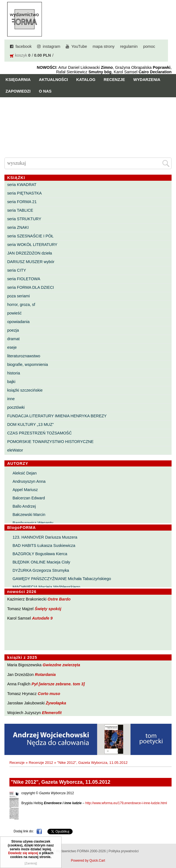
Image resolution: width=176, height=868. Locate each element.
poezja (13, 330)
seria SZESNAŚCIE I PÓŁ (30, 236)
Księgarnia (18, 80)
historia (14, 373)
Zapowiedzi (18, 91)
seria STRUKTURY (24, 219)
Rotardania (45, 675)
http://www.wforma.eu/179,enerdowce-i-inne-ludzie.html (126, 803)
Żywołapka (56, 703)
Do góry (169, 848)
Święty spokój (48, 609)
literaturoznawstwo (24, 356)
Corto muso (49, 694)
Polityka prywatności (123, 851)
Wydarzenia (147, 80)
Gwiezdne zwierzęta (61, 665)
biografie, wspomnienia (28, 364)
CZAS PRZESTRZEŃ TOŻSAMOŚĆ (39, 433)
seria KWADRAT (22, 185)
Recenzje (114, 80)
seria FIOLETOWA (24, 279)
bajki (11, 382)
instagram (51, 46)
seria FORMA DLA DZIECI (31, 287)
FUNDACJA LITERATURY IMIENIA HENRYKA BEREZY (57, 416)
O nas (45, 91)
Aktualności (53, 80)
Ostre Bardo (59, 599)
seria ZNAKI (18, 227)
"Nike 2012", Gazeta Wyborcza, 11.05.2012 (92, 763)
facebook (24, 46)
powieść (14, 313)
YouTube (79, 46)
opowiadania (18, 322)
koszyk (21, 55)
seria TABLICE (20, 210)
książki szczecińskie (25, 390)
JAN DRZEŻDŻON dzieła (30, 253)
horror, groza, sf (21, 305)
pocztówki (16, 407)
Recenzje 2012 (41, 763)
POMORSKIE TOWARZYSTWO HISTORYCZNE (50, 442)
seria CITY (17, 270)
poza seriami (19, 296)
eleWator (15, 450)
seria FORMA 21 (22, 202)
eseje (12, 347)
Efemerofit (52, 713)
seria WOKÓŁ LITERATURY (32, 245)
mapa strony (104, 46)
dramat (13, 339)
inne (11, 399)
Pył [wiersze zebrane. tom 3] (58, 684)
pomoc (149, 46)
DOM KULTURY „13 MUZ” (30, 424)
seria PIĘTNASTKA (25, 193)
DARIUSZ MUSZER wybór (31, 262)
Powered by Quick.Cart (88, 861)
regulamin (129, 46)
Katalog (86, 80)
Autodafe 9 (42, 618)
